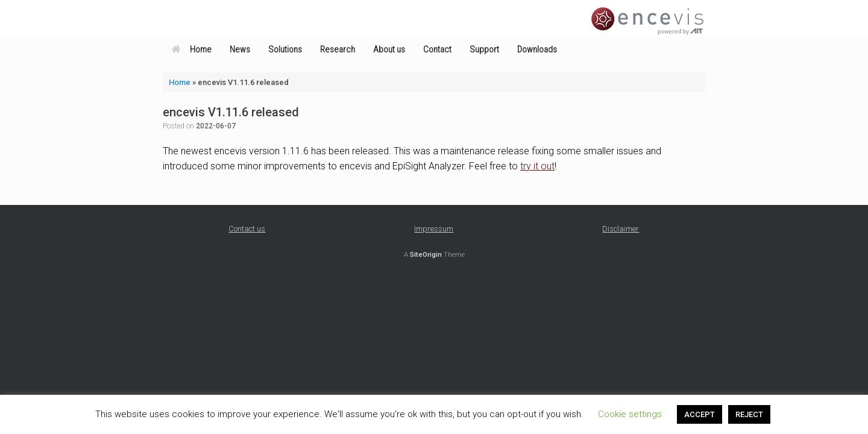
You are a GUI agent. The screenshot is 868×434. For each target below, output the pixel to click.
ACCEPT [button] (700, 414)
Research (338, 49)
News (240, 49)
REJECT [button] (749, 414)
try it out (537, 166)
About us (389, 49)
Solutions (285, 49)
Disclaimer (621, 229)
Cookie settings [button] (630, 414)
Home (192, 49)
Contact (437, 49)
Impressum (434, 229)
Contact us (247, 229)
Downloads (537, 49)
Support (484, 49)
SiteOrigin (426, 254)
